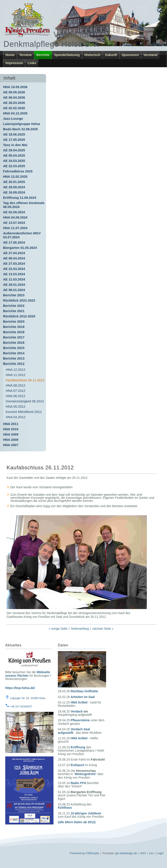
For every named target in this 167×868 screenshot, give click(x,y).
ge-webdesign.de (126, 853)
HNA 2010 (11, 429)
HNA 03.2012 (15, 417)
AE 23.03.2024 (14, 269)
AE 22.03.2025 (14, 166)
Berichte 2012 (14, 364)
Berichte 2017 (14, 337)
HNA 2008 (11, 440)
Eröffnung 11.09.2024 (20, 198)
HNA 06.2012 (15, 396)
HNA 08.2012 (15, 385)
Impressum (14, 63)
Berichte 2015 (14, 348)
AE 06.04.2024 (14, 258)
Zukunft (111, 55)
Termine (26, 55)
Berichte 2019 (14, 327)
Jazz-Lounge (13, 118)
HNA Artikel (79, 702)
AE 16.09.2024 (14, 192)
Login (160, 853)
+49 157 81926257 (21, 707)
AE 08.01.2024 (14, 290)
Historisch (92, 55)
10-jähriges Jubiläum (86, 813)
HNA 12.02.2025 (15, 176)
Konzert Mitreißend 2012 (24, 412)
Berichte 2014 (14, 353)
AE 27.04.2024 (14, 253)
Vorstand (150, 55)
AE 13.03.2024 (14, 274)
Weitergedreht (85, 774)
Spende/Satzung (67, 55)
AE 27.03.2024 (14, 263)
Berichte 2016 (14, 343)
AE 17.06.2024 (14, 242)
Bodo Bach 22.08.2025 (20, 129)
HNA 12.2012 (15, 370)
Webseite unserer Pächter (28, 674)
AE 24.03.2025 (14, 161)
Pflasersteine (80, 720)
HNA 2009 (11, 434)
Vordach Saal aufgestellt (74, 731)
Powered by (77, 853)
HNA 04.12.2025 (15, 113)
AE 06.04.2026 (14, 97)
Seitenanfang (80, 629)
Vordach (77, 711)
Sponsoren (130, 55)
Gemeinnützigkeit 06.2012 (25, 401)
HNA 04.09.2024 (15, 217)
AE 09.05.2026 (14, 92)
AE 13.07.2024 (14, 223)
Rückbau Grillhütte (84, 691)
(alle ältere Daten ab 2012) (77, 822)
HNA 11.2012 (15, 375)
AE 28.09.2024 (14, 187)
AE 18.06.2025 (14, 134)
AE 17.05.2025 (14, 140)
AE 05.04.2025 (14, 155)
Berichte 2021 (14, 311)
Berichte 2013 (14, 358)
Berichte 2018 (14, 332)
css (151, 853)
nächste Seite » (103, 629)
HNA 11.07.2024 (15, 228)
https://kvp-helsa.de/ (20, 688)
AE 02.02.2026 (14, 108)
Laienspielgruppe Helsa (21, 124)
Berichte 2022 (14, 306)
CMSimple (92, 853)
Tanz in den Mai (15, 145)
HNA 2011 (11, 424)
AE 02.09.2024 (14, 212)
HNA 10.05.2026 (15, 87)
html (143, 853)
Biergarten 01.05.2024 (20, 248)
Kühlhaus (65, 808)
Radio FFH (78, 783)
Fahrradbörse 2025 (18, 171)
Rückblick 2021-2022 (19, 300)
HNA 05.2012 (15, 406)
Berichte (43, 55)
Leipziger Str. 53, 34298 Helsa (28, 698)
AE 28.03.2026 (14, 103)
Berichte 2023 (14, 295)
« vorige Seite (58, 629)
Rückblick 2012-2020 (19, 316)
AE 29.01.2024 (14, 285)
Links (32, 63)
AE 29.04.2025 (14, 150)
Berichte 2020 (14, 321)
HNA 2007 (11, 445)
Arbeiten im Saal (83, 697)
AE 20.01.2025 (14, 182)
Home (10, 55)
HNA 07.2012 (15, 391)
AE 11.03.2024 (14, 279)
